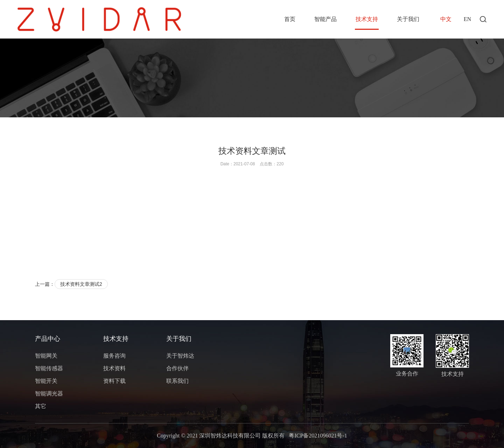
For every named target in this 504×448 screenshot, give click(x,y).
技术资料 (114, 368)
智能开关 (46, 381)
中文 (446, 19)
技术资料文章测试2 (81, 284)
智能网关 (46, 356)
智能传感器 (49, 368)
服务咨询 (114, 356)
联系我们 (177, 381)
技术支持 (367, 19)
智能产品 (325, 19)
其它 (41, 406)
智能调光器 (49, 394)
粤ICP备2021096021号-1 (318, 436)
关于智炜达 (180, 356)
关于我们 (408, 19)
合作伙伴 (177, 368)
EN (467, 19)
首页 (290, 19)
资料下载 (114, 381)
